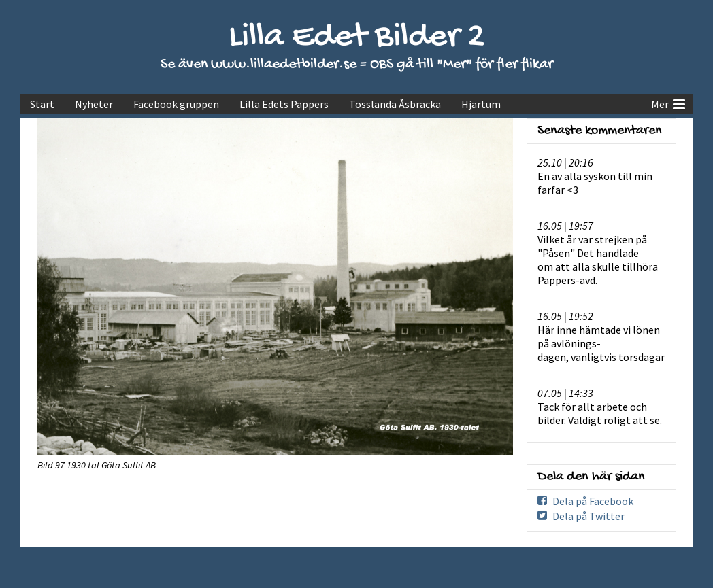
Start (42, 104)
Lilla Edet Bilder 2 (357, 38)
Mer (668, 103)
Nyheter (94, 104)
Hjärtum (481, 104)
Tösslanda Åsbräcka (395, 104)
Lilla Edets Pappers (284, 104)
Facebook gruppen (176, 104)
